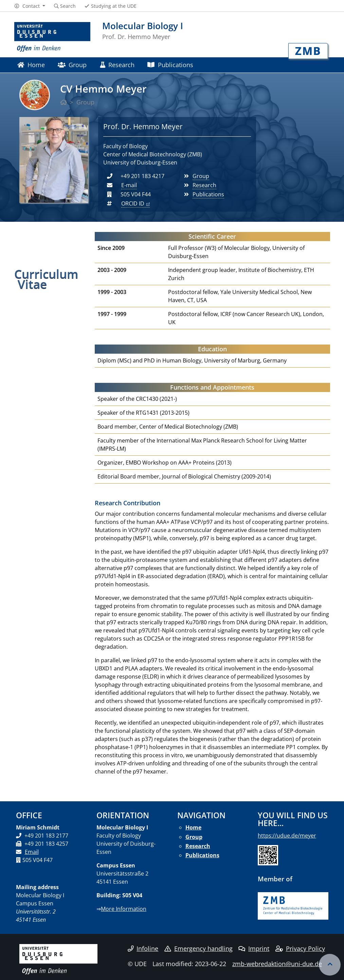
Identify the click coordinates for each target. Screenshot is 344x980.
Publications (170, 65)
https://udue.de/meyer (287, 836)
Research (117, 65)
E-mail (129, 185)
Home (31, 65)
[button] (30, 6)
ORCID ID (133, 203)
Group (72, 65)
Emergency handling (198, 948)
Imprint (254, 948)
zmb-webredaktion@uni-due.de (277, 964)
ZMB (308, 51)
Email (32, 852)
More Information (124, 909)
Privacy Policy (300, 948)
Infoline (143, 948)
